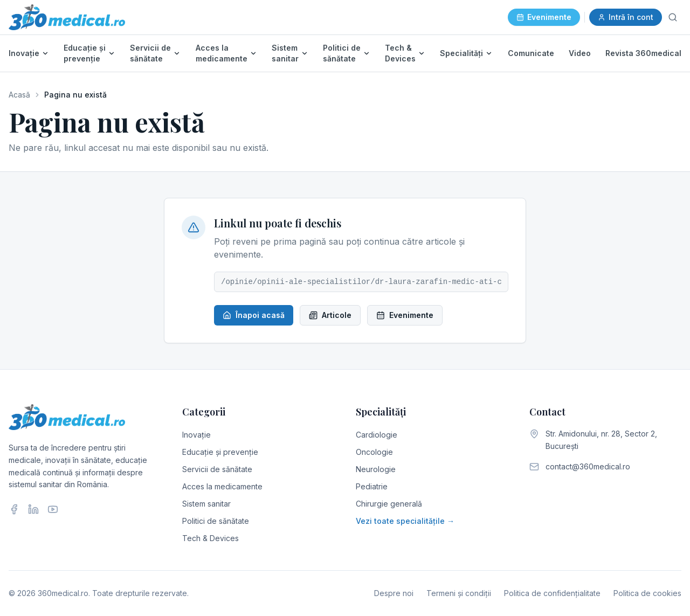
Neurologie (376, 469)
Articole (330, 315)
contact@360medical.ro (588, 466)
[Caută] (673, 17)
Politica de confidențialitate (552, 593)
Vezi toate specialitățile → (405, 521)
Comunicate (531, 53)
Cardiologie (377, 435)
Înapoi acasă (254, 315)
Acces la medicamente (222, 53)
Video (580, 53)
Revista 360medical (643, 53)
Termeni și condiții (459, 593)
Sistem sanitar (285, 53)
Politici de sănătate (342, 53)
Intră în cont (626, 17)
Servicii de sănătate (150, 53)
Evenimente (544, 17)
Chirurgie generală (389, 504)
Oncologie (374, 452)
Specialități (461, 53)
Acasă (19, 95)
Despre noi (394, 593)
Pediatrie (372, 486)
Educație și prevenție (85, 53)
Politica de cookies (647, 593)
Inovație (24, 53)
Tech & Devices (400, 53)
